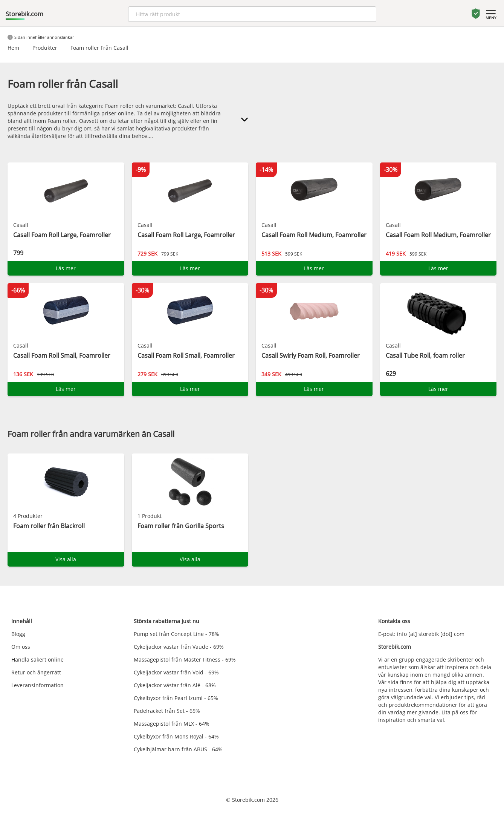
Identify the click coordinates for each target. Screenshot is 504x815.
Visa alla (66, 559)
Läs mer (66, 268)
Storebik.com (24, 14)
